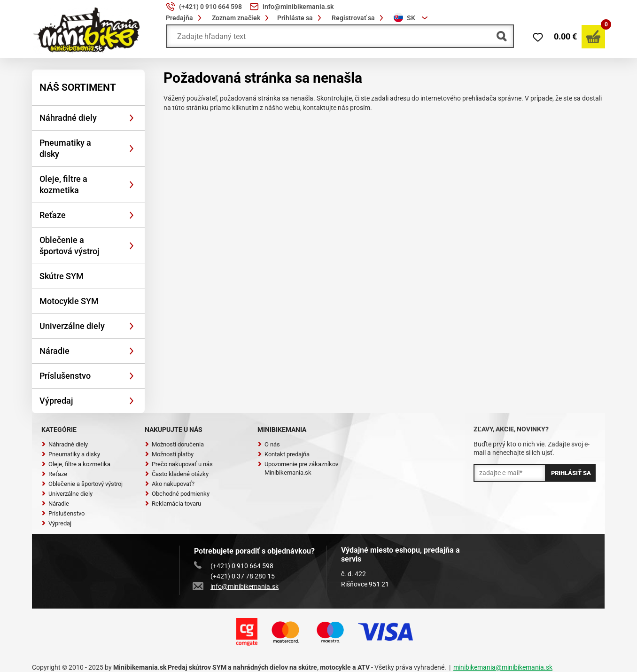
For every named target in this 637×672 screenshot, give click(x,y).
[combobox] (412, 18)
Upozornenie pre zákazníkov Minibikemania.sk (298, 468)
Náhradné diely (68, 118)
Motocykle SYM (69, 301)
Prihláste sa (301, 18)
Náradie (54, 351)
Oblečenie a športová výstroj (70, 246)
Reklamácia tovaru (173, 504)
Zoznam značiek (242, 18)
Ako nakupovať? (170, 484)
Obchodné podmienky (177, 494)
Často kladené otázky (177, 474)
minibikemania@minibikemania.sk (503, 667)
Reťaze (53, 215)
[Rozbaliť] (132, 118)
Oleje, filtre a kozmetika (63, 184)
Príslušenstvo (65, 376)
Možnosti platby (169, 454)
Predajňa (185, 18)
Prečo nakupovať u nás (179, 464)
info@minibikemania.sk (236, 586)
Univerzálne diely (72, 326)
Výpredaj (56, 401)
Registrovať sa (359, 18)
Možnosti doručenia (174, 444)
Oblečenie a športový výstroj (82, 484)
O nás (269, 444)
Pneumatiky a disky (65, 148)
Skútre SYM (62, 276)
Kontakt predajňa (284, 454)
